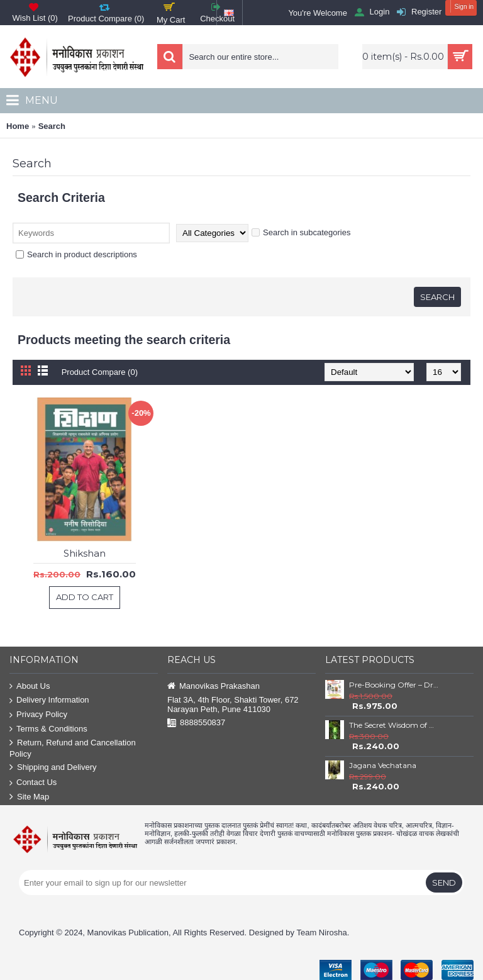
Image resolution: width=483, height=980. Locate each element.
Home (18, 126)
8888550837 (196, 723)
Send (444, 883)
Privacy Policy (38, 715)
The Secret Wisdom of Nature (394, 725)
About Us (30, 687)
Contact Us (33, 783)
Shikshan (85, 553)
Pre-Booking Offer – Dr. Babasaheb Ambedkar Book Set (394, 685)
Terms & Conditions (48, 729)
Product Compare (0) (100, 372)
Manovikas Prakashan (214, 687)
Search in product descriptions (76, 254)
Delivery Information (49, 700)
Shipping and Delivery (53, 768)
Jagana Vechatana (383, 765)
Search (52, 126)
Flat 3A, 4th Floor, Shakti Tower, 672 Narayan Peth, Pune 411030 (233, 704)
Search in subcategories (301, 232)
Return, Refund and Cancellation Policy (73, 748)
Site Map (29, 797)
